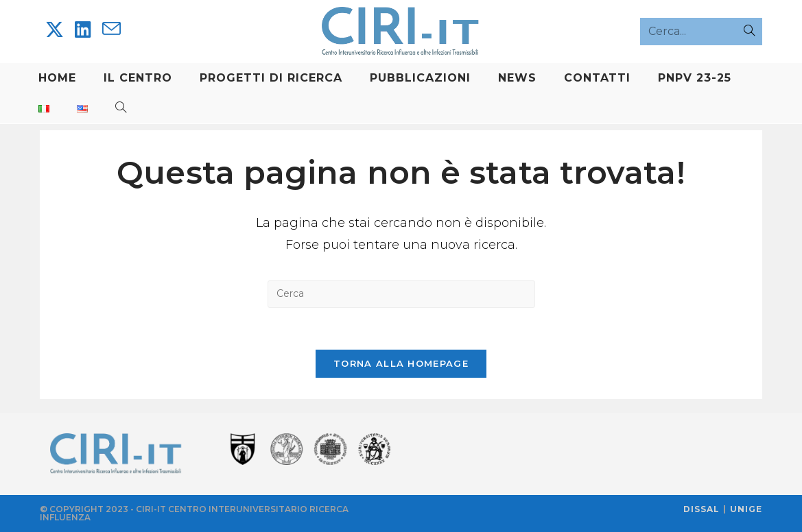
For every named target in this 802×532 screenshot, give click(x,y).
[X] (55, 30)
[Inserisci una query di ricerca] (401, 294)
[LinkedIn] (83, 30)
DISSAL (701, 509)
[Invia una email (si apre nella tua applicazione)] (111, 29)
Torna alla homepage (401, 363)
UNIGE (746, 509)
